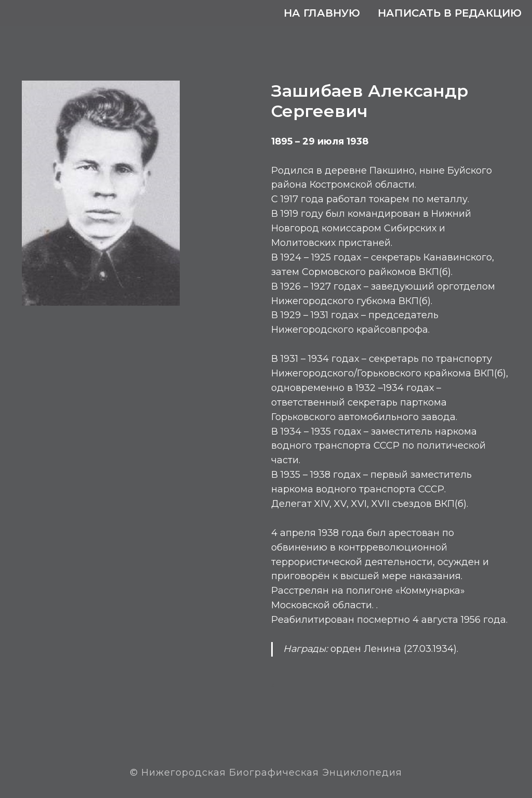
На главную (322, 13)
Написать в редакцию (450, 13)
